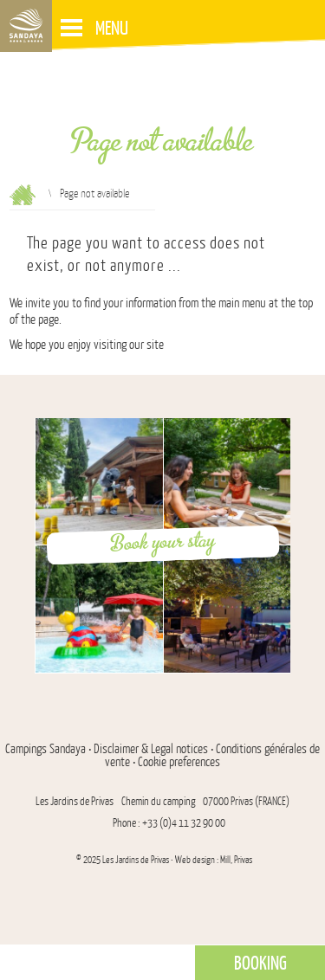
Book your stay (163, 542)
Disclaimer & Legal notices (151, 749)
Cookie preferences (179, 762)
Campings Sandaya (45, 749)
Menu (94, 27)
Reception (23, 195)
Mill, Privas (236, 860)
